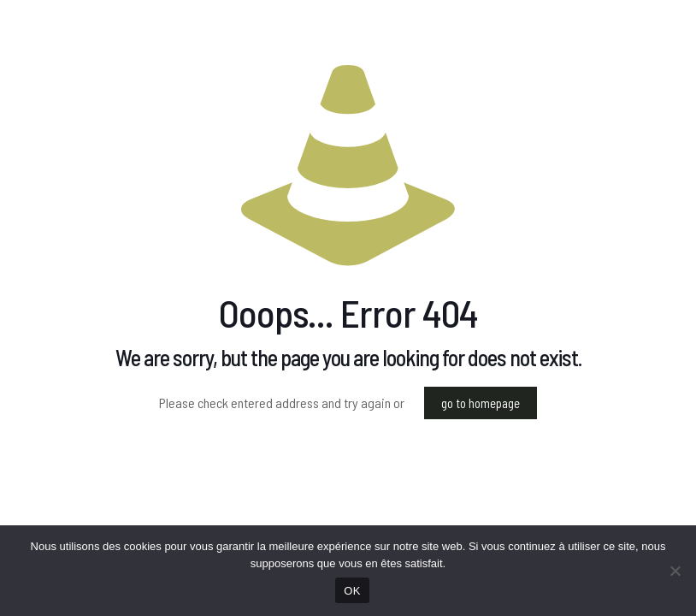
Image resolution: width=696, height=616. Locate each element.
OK (352, 591)
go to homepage (481, 403)
